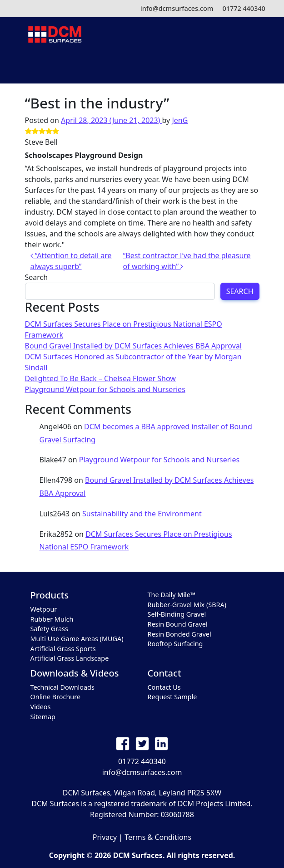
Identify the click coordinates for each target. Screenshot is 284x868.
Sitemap (43, 717)
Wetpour (44, 609)
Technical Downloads (62, 687)
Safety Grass (49, 629)
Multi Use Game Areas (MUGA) (77, 639)
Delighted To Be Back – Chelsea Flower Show (100, 378)
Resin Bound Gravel (178, 624)
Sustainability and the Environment (142, 514)
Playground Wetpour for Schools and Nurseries (105, 389)
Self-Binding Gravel (177, 614)
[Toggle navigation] (142, 66)
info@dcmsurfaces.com (177, 8)
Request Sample (172, 697)
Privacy (105, 837)
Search (37, 277)
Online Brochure (56, 697)
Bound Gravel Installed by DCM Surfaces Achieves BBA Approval (133, 346)
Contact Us (164, 687)
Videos (41, 707)
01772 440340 (244, 8)
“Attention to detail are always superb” (71, 261)
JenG (180, 120)
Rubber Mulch (52, 619)
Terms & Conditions (158, 837)
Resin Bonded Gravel (179, 634)
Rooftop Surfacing (175, 644)
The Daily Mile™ (172, 595)
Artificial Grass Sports (63, 649)
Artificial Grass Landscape (70, 658)
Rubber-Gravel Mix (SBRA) (187, 605)
